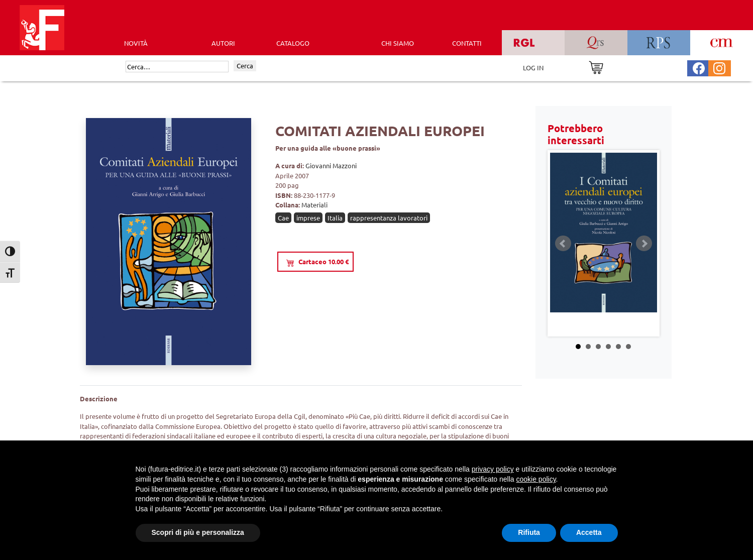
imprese (308, 218)
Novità (136, 43)
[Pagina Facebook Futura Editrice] (699, 67)
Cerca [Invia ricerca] (245, 66)
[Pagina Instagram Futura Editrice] (719, 67)
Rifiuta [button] (529, 532)
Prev (563, 244)
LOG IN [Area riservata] (533, 68)
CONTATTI (467, 43)
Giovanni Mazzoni (331, 165)
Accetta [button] (589, 532)
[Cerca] (177, 67)
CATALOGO (293, 43)
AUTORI (223, 43)
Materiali (314, 205)
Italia (335, 218)
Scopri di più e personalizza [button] (198, 532)
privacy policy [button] (493, 469)
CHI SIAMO (398, 43)
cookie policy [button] (536, 479)
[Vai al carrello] (596, 67)
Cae (283, 218)
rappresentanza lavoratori (389, 218)
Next (644, 244)
